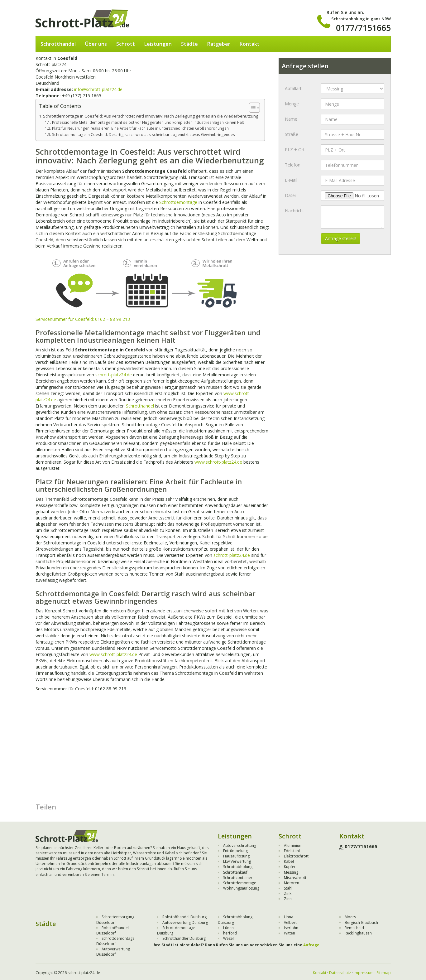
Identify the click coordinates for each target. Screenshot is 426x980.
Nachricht (294, 211)
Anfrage (311, 945)
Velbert (290, 922)
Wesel (228, 938)
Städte (189, 44)
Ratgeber (219, 44)
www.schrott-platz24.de (218, 462)
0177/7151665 (363, 28)
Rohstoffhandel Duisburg (184, 917)
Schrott (126, 44)
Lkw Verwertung (237, 861)
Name (291, 119)
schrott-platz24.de (114, 375)
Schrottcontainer (238, 878)
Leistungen (158, 44)
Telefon (293, 165)
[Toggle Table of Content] (251, 108)
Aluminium (293, 845)
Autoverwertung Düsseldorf (113, 952)
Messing (291, 872)
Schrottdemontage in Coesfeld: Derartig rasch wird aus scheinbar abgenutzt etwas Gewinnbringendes (144, 135)
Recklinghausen (358, 933)
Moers (350, 917)
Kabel (289, 861)
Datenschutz (340, 973)
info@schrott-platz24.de (98, 89)
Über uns (96, 44)
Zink (288, 893)
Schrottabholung (238, 867)
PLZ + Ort (295, 150)
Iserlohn (291, 928)
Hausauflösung (236, 856)
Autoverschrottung (240, 845)
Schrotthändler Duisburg (184, 938)
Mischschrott (295, 878)
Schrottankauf (235, 872)
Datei (290, 195)
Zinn (288, 899)
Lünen (228, 928)
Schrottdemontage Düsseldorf (115, 941)
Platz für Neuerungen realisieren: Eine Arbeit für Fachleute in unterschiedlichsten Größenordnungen (140, 128)
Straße (292, 134)
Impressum (364, 973)
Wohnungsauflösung (241, 888)
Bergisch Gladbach (361, 922)
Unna (289, 917)
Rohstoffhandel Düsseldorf (112, 930)
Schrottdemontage (178, 202)
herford (230, 933)
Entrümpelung (235, 851)
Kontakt (250, 44)
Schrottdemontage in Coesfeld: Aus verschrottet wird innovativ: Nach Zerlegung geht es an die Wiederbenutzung (151, 116)
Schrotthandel (58, 44)
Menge (292, 104)
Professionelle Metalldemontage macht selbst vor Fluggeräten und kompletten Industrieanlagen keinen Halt (148, 122)
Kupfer (290, 867)
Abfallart (293, 88)
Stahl (288, 888)
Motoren (292, 883)
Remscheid (354, 928)
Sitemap (384, 973)
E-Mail (291, 180)
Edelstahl (292, 851)
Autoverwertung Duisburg (185, 922)
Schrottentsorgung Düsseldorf (115, 920)
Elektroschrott (296, 856)
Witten (290, 933)
